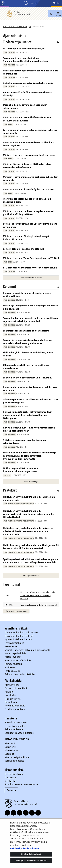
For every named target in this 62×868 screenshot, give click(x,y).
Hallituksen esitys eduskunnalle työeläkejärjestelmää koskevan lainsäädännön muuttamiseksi (31, 547)
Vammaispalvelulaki (16, 653)
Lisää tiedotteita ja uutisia (31, 278)
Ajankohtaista (12, 685)
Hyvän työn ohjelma (15, 726)
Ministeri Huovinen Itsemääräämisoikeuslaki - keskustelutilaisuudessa (27, 119)
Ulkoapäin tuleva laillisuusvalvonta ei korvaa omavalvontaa (26, 366)
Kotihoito (10, 667)
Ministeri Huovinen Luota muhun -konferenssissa (29, 155)
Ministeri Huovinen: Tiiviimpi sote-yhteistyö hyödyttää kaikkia (26, 238)
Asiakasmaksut (13, 657)
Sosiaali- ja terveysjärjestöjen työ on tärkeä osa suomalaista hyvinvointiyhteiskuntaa (28, 341)
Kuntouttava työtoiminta (18, 660)
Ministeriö (10, 747)
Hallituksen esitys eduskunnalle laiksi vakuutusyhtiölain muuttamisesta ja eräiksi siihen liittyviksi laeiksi (29, 514)
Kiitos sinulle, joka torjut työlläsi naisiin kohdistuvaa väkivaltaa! (30, 388)
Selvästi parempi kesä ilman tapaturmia (24, 249)
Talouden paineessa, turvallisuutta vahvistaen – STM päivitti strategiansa (30, 401)
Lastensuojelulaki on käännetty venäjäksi (25, 48)
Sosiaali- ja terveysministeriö (15, 27)
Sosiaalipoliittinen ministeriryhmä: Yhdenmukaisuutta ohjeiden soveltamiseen (26, 59)
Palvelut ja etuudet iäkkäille (20, 674)
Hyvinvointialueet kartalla (19, 639)
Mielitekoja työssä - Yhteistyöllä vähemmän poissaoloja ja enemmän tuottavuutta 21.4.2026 (38, 595)
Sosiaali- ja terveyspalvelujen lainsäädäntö (28, 650)
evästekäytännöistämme (24, 848)
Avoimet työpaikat (15, 705)
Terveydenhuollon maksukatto (21, 632)
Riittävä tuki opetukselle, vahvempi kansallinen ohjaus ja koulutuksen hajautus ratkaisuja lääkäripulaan (28, 415)
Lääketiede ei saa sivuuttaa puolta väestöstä (26, 331)
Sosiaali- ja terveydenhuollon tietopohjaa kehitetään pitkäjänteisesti (31, 307)
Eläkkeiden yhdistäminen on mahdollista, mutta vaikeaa (28, 354)
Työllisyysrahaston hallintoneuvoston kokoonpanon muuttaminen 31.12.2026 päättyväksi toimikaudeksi (30, 561)
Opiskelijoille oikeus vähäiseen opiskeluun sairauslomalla (25, 106)
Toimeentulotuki (14, 664)
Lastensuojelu (12, 671)
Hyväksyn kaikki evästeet (31, 854)
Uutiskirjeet (11, 695)
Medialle (10, 754)
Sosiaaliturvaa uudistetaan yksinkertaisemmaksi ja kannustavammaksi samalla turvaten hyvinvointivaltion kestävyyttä (30, 456)
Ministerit (10, 743)
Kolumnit (10, 692)
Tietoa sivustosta (14, 774)
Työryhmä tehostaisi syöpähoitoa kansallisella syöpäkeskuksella (27, 200)
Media (56, 3)
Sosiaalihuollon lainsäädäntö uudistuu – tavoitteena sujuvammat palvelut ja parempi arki (30, 319)
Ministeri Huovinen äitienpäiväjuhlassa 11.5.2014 (29, 189)
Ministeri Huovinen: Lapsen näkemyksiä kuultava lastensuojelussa (29, 144)
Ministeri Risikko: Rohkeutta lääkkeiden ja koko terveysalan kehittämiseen (28, 166)
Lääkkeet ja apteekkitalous (19, 733)
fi (30, 27)
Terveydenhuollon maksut (19, 636)
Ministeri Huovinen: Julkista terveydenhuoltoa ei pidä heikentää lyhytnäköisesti (29, 213)
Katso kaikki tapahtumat (16, 611)
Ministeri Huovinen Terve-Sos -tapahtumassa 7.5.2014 (31, 258)
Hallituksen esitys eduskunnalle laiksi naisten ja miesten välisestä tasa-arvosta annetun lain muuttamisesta (28, 531)
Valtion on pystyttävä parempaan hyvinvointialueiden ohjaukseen (20, 470)
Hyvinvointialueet (15, 643)
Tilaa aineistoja (13, 699)
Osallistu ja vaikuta (15, 709)
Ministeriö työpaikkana (17, 757)
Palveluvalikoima (14, 729)
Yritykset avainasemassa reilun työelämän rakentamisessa (25, 441)
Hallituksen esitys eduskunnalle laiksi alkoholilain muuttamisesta (29, 498)
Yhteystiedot (12, 750)
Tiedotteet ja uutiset (16, 688)
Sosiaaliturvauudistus (16, 722)
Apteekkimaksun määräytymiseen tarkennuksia (28, 83)
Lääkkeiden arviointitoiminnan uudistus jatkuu (28, 377)
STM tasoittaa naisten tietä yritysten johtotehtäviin (30, 267)
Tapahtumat (11, 702)
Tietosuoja (10, 777)
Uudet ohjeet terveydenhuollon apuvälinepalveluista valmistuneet (31, 72)
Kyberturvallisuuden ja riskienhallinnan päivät (38, 605)
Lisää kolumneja (31, 481)
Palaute (11, 790)
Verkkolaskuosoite (15, 761)
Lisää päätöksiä (40, 575)
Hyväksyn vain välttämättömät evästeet (31, 860)
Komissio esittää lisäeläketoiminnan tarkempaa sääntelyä (28, 94)
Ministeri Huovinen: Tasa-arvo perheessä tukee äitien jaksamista (31, 178)
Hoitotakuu (11, 646)
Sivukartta (10, 781)
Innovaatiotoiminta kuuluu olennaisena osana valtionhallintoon (27, 294)
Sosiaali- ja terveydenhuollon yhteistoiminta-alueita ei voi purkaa (30, 225)
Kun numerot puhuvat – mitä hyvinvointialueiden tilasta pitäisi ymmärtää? (29, 429)
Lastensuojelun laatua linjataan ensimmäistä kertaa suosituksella (30, 131)
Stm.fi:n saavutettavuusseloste (21, 784)
